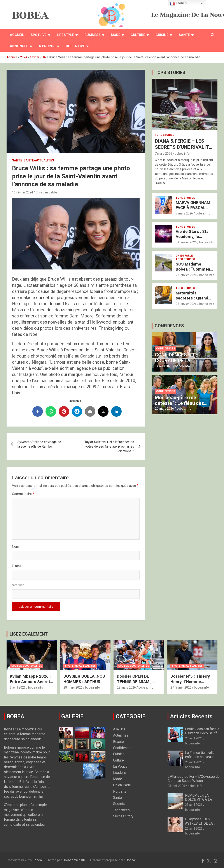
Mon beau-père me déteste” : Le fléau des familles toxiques (179, 403)
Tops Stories (164, 135)
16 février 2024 (23, 192)
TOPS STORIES (170, 73)
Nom (16, 547)
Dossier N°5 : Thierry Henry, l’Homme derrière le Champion (191, 682)
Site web (18, 585)
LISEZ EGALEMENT (29, 634)
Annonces (19, 46)
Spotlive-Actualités (27, 666)
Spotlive (39, 35)
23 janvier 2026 (186, 304)
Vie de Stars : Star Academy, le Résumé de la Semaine (193, 239)
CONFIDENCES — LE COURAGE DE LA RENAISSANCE (176, 361)
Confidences (166, 349)
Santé (184, 35)
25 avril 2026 (194, 738)
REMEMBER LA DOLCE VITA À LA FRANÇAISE (199, 800)
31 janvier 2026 (186, 242)
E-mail (17, 566)
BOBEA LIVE (75, 46)
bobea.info (182, 154)
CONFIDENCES (169, 326)
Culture (138, 35)
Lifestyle (66, 35)
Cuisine (162, 35)
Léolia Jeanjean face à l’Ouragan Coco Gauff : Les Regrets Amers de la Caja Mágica (202, 735)
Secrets (119, 804)
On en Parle (184, 256)
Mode (116, 35)
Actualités (121, 735)
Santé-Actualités (39, 160)
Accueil (17, 35)
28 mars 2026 (73, 687)
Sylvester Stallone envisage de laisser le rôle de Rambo (39, 444)
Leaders (119, 773)
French (178, 4)
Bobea (37, 860)
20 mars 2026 (164, 409)
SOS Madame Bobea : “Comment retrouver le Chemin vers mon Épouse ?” (195, 272)
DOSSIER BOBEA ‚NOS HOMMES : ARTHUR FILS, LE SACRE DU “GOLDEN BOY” (84, 684)
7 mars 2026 (164, 154)
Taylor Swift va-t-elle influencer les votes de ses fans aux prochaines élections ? (109, 446)
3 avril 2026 (18, 687)
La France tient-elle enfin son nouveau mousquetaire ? (200, 757)
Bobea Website (75, 860)
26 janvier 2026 (186, 275)
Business (93, 35)
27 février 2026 (181, 687)
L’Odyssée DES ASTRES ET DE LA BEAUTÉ (199, 823)
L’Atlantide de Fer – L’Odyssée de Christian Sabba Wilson (194, 779)
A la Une (119, 729)
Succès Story (123, 816)
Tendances (121, 810)
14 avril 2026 (164, 366)
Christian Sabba (47, 192)
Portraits (120, 791)
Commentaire (23, 494)
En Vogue (120, 766)
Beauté (118, 742)
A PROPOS (47, 46)
